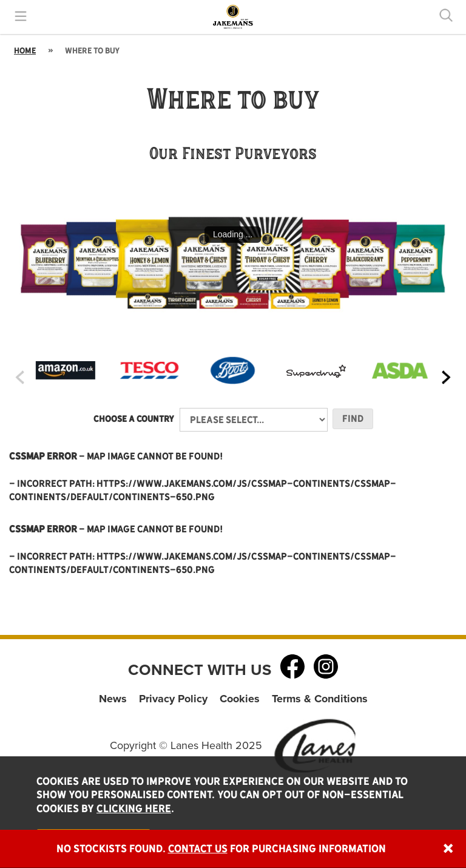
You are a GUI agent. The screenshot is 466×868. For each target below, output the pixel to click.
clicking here (134, 809)
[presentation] (20, 378)
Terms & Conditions (320, 699)
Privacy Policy (173, 699)
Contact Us (198, 849)
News (113, 699)
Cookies (240, 699)
